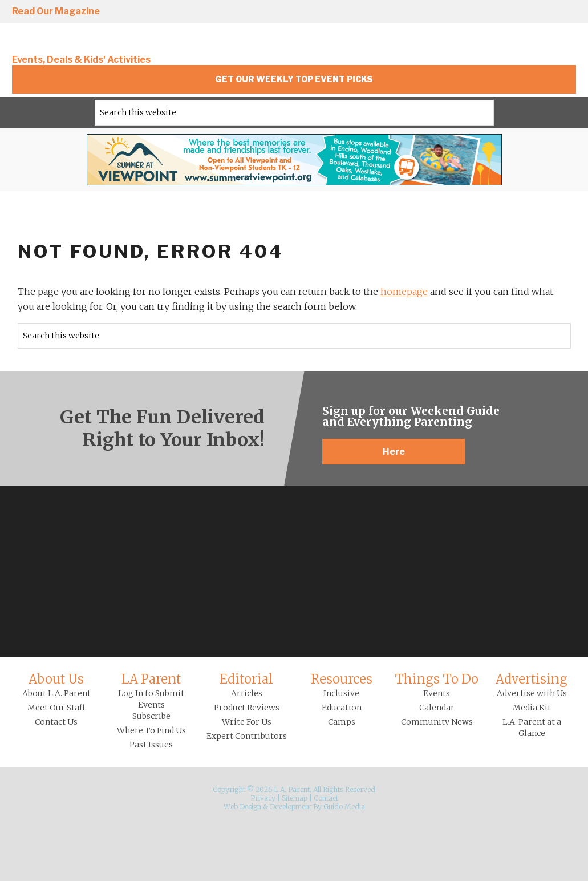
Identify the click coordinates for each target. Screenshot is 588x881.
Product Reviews (247, 708)
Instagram (437, 12)
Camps (342, 722)
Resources (342, 679)
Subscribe (151, 716)
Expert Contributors (247, 736)
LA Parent (151, 679)
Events (437, 693)
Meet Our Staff (56, 708)
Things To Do (437, 679)
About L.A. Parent (56, 693)
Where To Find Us (151, 730)
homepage (404, 292)
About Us (56, 679)
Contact (326, 798)
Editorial (246, 679)
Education (342, 708)
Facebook (470, 12)
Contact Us (56, 722)
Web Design (242, 807)
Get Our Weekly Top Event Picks (294, 79)
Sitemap (295, 798)
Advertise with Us (532, 693)
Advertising (532, 679)
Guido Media (344, 807)
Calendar (437, 708)
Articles (247, 693)
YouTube (567, 12)
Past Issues (151, 745)
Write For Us (247, 722)
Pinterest (535, 12)
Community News (437, 722)
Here (394, 452)
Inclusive (341, 693)
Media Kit (532, 708)
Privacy (263, 798)
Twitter (502, 12)
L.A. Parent (89, 41)
